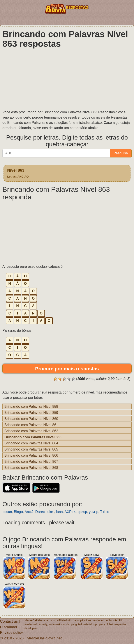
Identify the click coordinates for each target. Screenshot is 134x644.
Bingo (18, 512)
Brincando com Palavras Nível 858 (31, 406)
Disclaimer (9, 627)
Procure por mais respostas (67, 368)
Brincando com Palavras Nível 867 (31, 461)
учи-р (93, 512)
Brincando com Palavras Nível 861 (31, 425)
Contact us (9, 621)
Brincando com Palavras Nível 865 (31, 449)
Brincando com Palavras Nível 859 (31, 413)
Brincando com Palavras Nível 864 (31, 443)
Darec (40, 512)
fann (59, 512)
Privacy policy (11, 632)
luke (50, 512)
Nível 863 (18, 173)
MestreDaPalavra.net (44, 638)
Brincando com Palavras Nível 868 (31, 468)
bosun (7, 512)
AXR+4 (70, 512)
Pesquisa (121, 153)
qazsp (82, 512)
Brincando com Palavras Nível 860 (31, 419)
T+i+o (105, 512)
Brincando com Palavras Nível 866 (31, 455)
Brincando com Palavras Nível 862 (31, 431)
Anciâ (29, 512)
